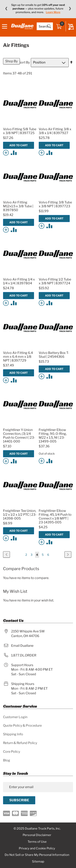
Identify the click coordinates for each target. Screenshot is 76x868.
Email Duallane (22, 646)
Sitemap (38, 862)
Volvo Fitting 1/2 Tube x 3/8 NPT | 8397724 (55, 281)
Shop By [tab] (11, 61)
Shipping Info (13, 734)
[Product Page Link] (20, 124)
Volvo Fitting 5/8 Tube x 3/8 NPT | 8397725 (20, 131)
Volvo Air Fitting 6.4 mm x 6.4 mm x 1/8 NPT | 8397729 (18, 357)
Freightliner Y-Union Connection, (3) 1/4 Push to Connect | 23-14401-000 (19, 436)
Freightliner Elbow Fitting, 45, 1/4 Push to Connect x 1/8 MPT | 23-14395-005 (55, 517)
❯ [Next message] (70, 8)
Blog (7, 760)
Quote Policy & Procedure (22, 726)
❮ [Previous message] (6, 8)
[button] (7, 152)
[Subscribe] (19, 800)
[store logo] (22, 26)
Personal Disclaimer (37, 835)
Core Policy (12, 752)
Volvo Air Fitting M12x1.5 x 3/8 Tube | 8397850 (18, 206)
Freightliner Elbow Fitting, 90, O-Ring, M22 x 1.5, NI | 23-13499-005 (53, 436)
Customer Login (15, 717)
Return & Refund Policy (20, 743)
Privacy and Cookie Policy (37, 848)
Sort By (24, 62)
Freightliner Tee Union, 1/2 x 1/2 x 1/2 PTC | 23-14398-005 (20, 515)
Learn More (53, 12)
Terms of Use (37, 842)
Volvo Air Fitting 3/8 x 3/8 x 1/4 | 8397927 (55, 131)
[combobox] (45, 26)
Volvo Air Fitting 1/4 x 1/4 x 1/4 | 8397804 (19, 281)
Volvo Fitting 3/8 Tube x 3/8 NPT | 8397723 (55, 204)
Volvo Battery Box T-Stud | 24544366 (54, 355)
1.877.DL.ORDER (24, 655)
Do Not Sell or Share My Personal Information (37, 855)
